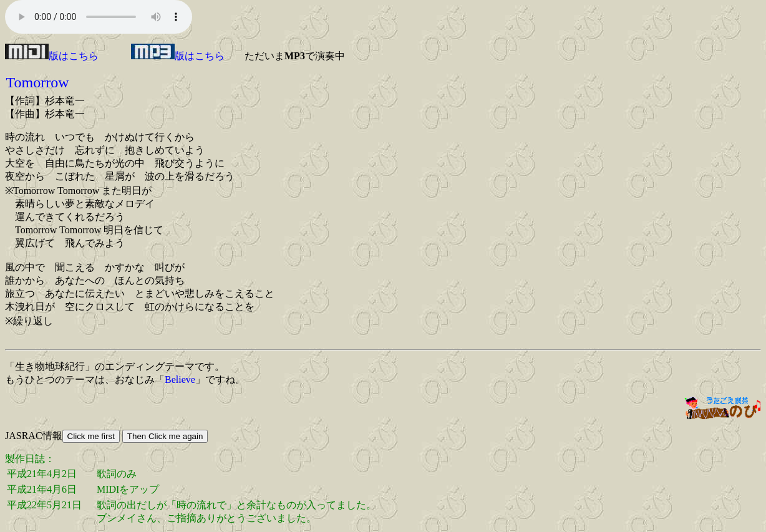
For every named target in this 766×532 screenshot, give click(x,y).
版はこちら (52, 56)
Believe (180, 380)
